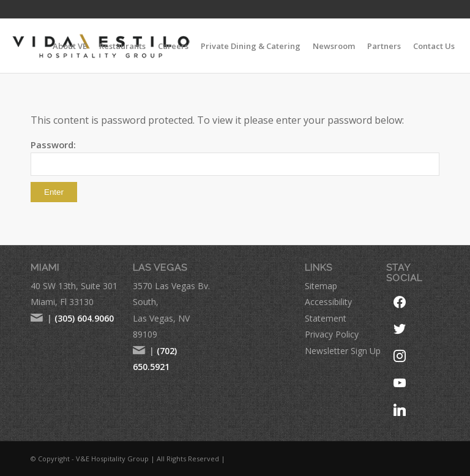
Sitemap (321, 286)
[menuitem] (70, 46)
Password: (235, 157)
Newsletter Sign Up (343, 351)
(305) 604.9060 (84, 318)
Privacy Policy (332, 334)
